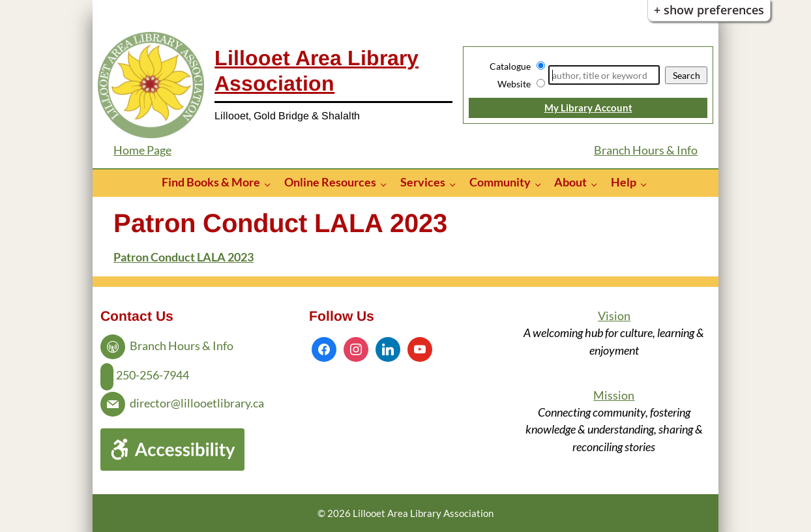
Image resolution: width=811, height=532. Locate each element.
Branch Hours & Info (646, 150)
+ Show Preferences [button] (709, 10)
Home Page (142, 150)
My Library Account (588, 108)
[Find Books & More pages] (271, 184)
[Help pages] (647, 184)
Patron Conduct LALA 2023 (184, 257)
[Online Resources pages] (387, 184)
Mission (614, 395)
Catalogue (510, 66)
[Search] (604, 75)
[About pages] (597, 184)
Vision (614, 316)
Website (514, 84)
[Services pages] (456, 184)
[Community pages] (541, 184)
